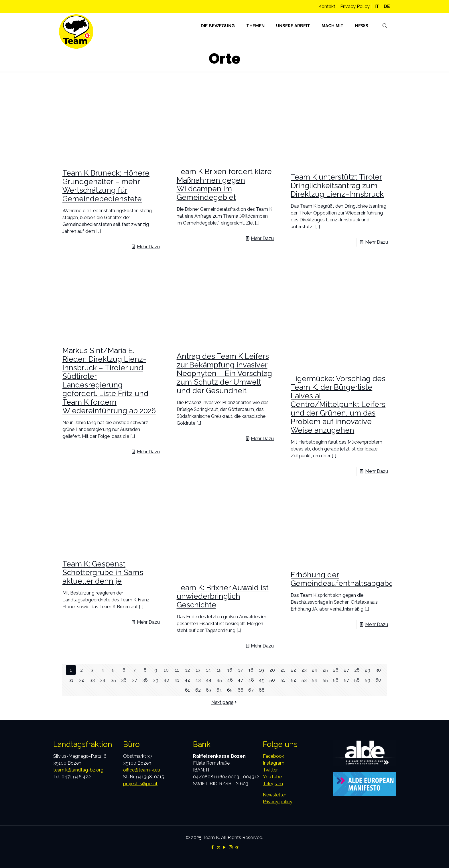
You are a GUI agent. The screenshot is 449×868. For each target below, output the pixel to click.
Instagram (274, 763)
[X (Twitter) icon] (219, 847)
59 (368, 680)
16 (230, 670)
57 (346, 680)
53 (304, 680)
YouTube (272, 777)
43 (198, 680)
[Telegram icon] (237, 847)
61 (187, 690)
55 (325, 680)
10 (166, 670)
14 (209, 670)
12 (188, 670)
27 (346, 670)
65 (230, 690)
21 (283, 670)
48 (251, 680)
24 (315, 670)
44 (209, 680)
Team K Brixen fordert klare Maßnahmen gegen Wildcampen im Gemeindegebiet (224, 184)
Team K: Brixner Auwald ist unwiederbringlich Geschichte (223, 596)
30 (378, 670)
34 (103, 680)
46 (230, 680)
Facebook (273, 756)
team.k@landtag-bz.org (78, 770)
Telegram (273, 784)
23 (304, 670)
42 (187, 680)
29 (368, 670)
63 (209, 690)
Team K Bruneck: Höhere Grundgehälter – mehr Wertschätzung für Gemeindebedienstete (106, 186)
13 (198, 670)
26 (336, 670)
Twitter (270, 770)
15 (219, 670)
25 (325, 670)
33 (92, 680)
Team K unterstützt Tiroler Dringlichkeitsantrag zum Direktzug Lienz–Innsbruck (337, 186)
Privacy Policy (355, 6)
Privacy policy (278, 802)
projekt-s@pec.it (140, 784)
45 (219, 680)
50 (272, 680)
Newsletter (274, 795)
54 (315, 680)
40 (166, 680)
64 (219, 690)
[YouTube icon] (225, 847)
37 (135, 680)
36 (124, 680)
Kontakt (327, 6)
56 (336, 680)
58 (357, 680)
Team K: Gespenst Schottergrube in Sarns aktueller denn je (103, 572)
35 (113, 680)
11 (177, 670)
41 (177, 680)
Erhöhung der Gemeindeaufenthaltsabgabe (342, 579)
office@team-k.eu (142, 770)
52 (294, 680)
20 (272, 670)
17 (241, 670)
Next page (225, 702)
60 (378, 680)
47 (240, 680)
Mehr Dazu (148, 247)
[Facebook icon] (213, 847)
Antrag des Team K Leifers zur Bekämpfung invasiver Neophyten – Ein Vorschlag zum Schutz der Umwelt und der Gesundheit (224, 373)
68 (262, 690)
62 (198, 690)
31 (71, 680)
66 (241, 690)
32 (82, 680)
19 (262, 670)
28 (357, 670)
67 (251, 690)
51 (283, 680)
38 (145, 680)
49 (262, 680)
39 (156, 680)
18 (251, 670)
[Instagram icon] (231, 847)
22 (294, 670)
